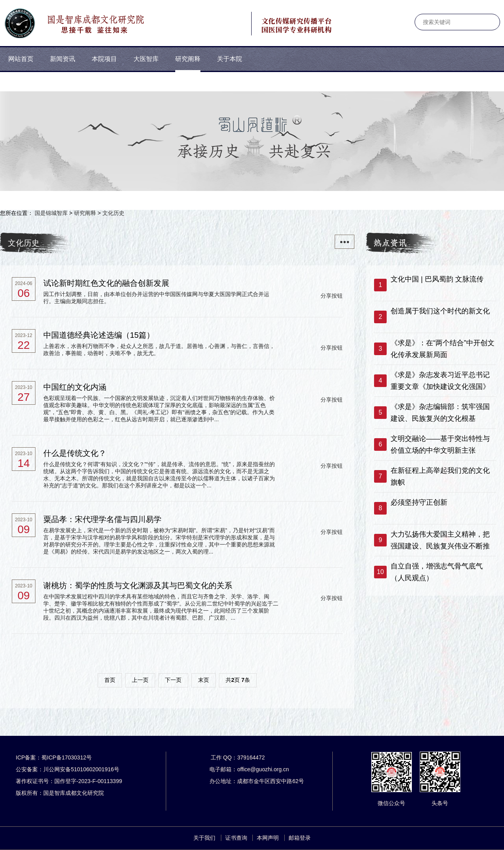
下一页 (173, 680)
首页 (110, 680)
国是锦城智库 (51, 213)
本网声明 (268, 838)
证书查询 (236, 838)
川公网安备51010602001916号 (81, 769)
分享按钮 (332, 296)
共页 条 (238, 680)
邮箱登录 (300, 838)
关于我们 (204, 838)
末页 (204, 680)
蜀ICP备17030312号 (67, 757)
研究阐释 (85, 213)
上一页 (140, 680)
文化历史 (113, 213)
